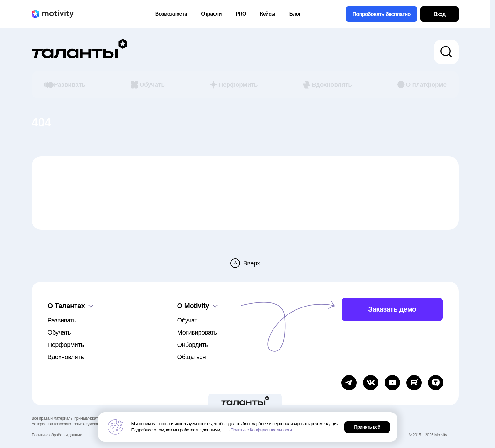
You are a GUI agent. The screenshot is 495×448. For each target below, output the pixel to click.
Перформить (233, 85)
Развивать (65, 85)
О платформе (421, 85)
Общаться (192, 357)
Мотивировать (197, 332)
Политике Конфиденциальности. (262, 430)
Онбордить (193, 345)
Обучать (147, 85)
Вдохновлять (327, 85)
